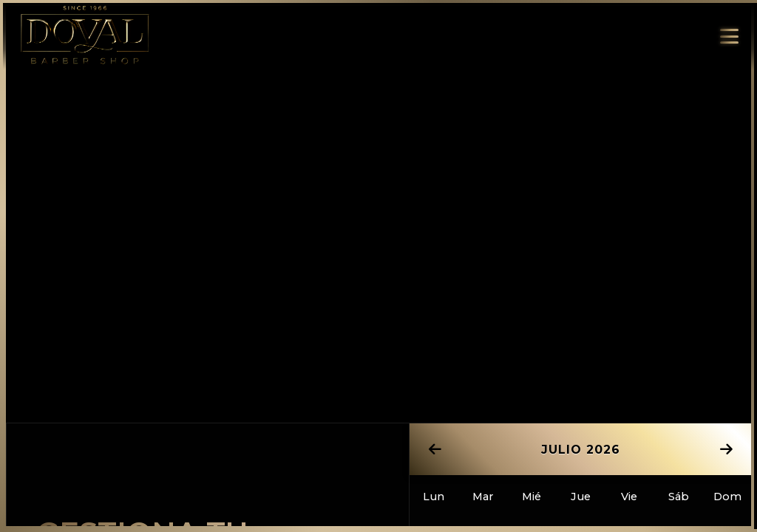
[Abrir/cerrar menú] (726, 36)
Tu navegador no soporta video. (378, 192)
